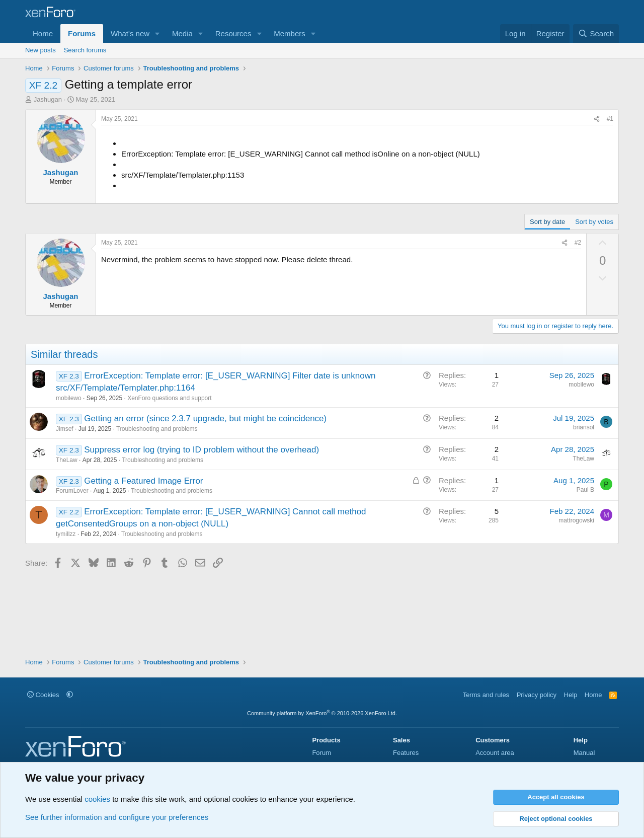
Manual (584, 753)
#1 (610, 119)
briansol (584, 427)
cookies (97, 799)
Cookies (43, 695)
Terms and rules (486, 695)
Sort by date (547, 222)
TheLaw (67, 460)
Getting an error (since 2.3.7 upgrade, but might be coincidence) (205, 418)
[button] (157, 33)
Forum (321, 753)
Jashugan (48, 99)
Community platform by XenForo (322, 713)
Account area (495, 753)
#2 (578, 243)
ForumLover (72, 491)
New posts (41, 50)
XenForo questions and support (169, 398)
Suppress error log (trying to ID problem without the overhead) (202, 450)
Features (406, 753)
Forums (82, 33)
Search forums (85, 50)
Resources (233, 33)
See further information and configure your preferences (117, 817)
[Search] (596, 33)
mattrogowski (576, 520)
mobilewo (69, 398)
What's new (130, 33)
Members (290, 33)
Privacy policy (537, 695)
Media (182, 33)
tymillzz (66, 534)
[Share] (597, 119)
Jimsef (65, 429)
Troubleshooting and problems (157, 429)
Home (43, 33)
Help (571, 695)
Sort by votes (594, 222)
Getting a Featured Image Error (143, 481)
